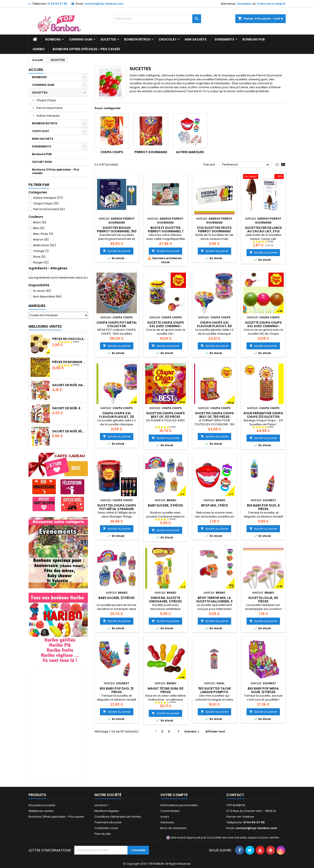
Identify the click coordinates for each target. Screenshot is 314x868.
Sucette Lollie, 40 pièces (263, 600)
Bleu (39, 228)
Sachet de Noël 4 (66, 408)
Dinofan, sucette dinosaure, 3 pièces (165, 600)
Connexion (244, 4)
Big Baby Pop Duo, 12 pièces (117, 690)
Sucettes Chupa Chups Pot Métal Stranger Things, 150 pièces (117, 509)
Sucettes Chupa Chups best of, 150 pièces (214, 415)
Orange (41, 251)
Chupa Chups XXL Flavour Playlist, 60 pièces (214, 326)
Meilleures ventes (41, 811)
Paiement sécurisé (108, 822)
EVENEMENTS (224, 39)
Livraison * (102, 805)
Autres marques (48, 116)
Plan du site (103, 834)
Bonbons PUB (254, 39)
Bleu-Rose (43, 234)
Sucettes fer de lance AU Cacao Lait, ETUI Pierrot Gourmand (263, 231)
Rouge (41, 262)
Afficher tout (215, 731)
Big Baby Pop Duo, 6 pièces (263, 507)
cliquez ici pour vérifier (263, 838)
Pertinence (246, 165)
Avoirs (165, 817)
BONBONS (53, 39)
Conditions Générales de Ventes (118, 817)
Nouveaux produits (42, 805)
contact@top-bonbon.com (104, 4)
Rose (39, 257)
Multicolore (44, 245)
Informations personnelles (179, 805)
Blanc (40, 222)
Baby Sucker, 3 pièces (165, 505)
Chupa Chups (46, 100)
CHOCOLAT (168, 39)
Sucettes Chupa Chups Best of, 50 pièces (165, 415)
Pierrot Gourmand (49, 108)
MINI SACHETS (196, 39)
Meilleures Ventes (45, 326)
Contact (235, 795)
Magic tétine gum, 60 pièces (166, 690)
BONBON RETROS (137, 39)
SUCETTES (108, 39)
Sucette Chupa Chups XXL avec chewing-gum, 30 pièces (263, 326)
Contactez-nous (106, 828)
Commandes (170, 811)
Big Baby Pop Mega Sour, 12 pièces (263, 690)
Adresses (167, 822)
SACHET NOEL (42, 162)
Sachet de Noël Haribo (69, 385)
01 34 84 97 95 (57, 4)
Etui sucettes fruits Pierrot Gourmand (214, 229)
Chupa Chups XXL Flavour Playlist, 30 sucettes (117, 417)
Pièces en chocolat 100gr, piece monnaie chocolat (69, 339)
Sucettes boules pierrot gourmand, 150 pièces (117, 231)
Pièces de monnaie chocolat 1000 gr (69, 362)
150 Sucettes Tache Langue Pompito (214, 690)
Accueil (36, 70)
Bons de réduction (173, 828)
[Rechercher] (157, 19)
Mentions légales (107, 811)
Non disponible (47, 296)
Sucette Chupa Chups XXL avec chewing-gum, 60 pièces (166, 326)
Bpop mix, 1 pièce (214, 505)
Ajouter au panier (117, 251)
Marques (37, 306)
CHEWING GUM (81, 39)
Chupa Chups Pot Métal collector (117, 324)
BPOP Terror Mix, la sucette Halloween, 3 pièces (214, 601)
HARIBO (39, 49)
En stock (42, 291)
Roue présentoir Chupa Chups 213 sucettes (263, 415)
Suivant (192, 731)
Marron (41, 239)
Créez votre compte (271, 4)
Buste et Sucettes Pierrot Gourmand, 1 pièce (166, 231)
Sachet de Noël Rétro (69, 431)
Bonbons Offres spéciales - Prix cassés (86, 49)
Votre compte (174, 795)
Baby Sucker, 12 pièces (117, 598)
